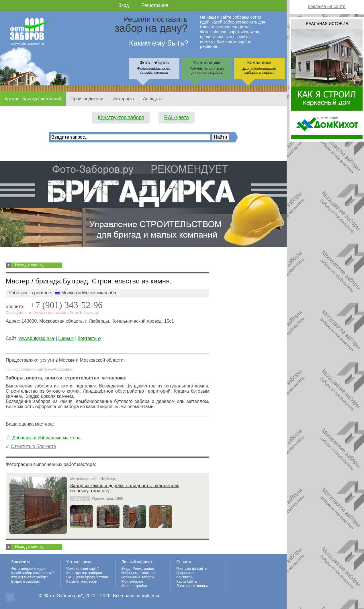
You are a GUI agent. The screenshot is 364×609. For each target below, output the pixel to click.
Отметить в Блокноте (34, 446)
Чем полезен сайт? (82, 568)
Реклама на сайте (191, 568)
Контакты (89, 338)
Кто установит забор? (30, 577)
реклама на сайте (327, 6)
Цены (66, 338)
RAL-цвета (177, 118)
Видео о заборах (26, 581)
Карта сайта (186, 581)
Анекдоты (153, 99)
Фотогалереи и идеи (28, 568)
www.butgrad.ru (37, 338)
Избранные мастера (138, 573)
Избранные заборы (138, 577)
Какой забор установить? (33, 573)
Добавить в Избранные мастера (46, 438)
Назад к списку (29, 265)
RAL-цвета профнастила (87, 577)
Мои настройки (134, 586)
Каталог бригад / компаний (33, 99)
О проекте (185, 573)
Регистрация (155, 5)
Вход (124, 5)
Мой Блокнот (132, 581)
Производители (87, 99)
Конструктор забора (121, 118)
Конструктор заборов (84, 573)
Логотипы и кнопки (192, 586)
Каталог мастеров (81, 581)
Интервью (123, 99)
